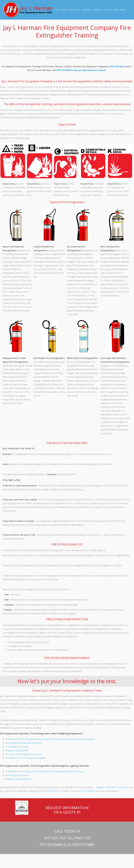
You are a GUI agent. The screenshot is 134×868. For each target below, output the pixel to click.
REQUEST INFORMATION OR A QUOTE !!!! (67, 810)
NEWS (123, 10)
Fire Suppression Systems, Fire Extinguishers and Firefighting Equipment (41, 733)
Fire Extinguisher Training (17, 747)
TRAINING (97, 10)
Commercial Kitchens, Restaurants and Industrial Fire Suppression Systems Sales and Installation (50, 739)
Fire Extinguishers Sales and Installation (24, 743)
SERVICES (86, 10)
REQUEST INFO (111, 10)
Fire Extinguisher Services (17, 775)
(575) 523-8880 (63, 70)
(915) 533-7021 (117, 66)
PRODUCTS (75, 10)
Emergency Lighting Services (18, 779)
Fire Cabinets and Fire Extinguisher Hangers (26, 758)
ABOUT (65, 10)
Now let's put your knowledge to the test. (67, 681)
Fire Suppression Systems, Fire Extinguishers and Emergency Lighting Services (44, 766)
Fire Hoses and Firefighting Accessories (24, 754)
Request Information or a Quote (90, 70)
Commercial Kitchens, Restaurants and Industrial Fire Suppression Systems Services (44, 771)
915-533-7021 (56, 838)
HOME (57, 10)
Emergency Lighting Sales (17, 750)
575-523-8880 (51, 844)
